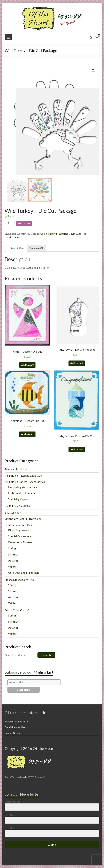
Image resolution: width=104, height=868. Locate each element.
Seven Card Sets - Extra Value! (23, 519)
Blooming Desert (19, 530)
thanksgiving (12, 237)
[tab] (17, 248)
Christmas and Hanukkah (23, 573)
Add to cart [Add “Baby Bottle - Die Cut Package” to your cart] (77, 363)
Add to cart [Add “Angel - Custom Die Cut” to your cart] (27, 365)
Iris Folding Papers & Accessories (25, 482)
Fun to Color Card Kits (18, 610)
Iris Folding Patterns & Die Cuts (62, 234)
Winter (12, 567)
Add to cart (24, 224)
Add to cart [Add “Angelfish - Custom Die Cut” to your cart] (27, 434)
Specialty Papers (18, 499)
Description (17, 248)
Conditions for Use (15, 727)
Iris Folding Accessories (23, 487)
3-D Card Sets (13, 513)
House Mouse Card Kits (19, 580)
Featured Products (16, 469)
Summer (13, 554)
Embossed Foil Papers (22, 493)
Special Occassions (20, 536)
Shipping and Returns (17, 722)
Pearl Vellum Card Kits (18, 525)
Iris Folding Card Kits (17, 506)
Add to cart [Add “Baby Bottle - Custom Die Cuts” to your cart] (77, 450)
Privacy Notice (13, 733)
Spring (12, 548)
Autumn (13, 561)
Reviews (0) (36, 248)
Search (47, 655)
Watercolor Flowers (20, 542)
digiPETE (29, 777)
